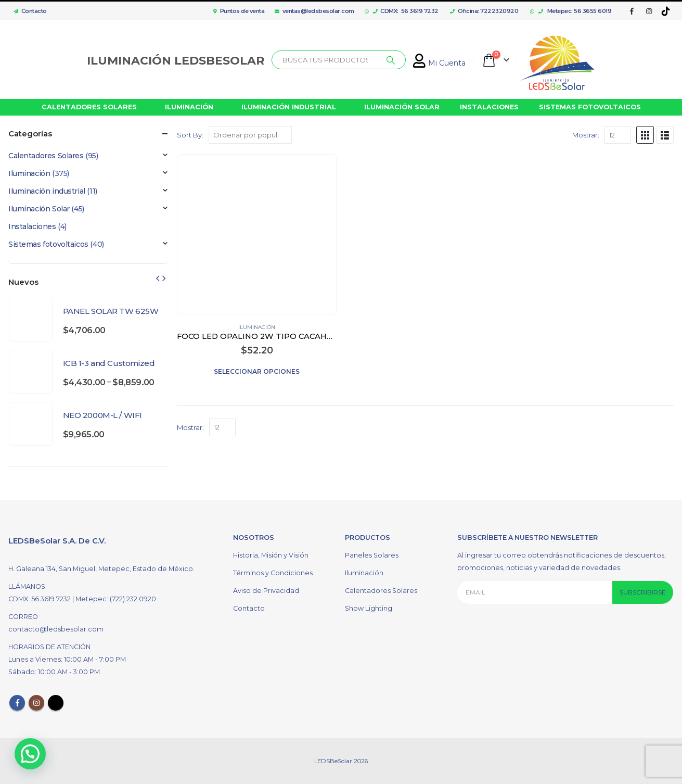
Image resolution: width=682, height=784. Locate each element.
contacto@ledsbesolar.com (56, 629)
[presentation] (158, 278)
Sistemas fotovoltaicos (48, 244)
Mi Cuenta (439, 63)
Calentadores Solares (46, 156)
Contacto (28, 11)
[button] (30, 754)
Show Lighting (369, 608)
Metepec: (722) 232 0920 (116, 599)
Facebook (17, 703)
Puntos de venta (239, 11)
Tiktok (56, 703)
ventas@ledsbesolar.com (314, 11)
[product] (257, 234)
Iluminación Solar (39, 209)
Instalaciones (32, 226)
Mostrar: (586, 135)
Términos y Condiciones (273, 573)
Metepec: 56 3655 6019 (575, 11)
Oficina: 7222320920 (484, 11)
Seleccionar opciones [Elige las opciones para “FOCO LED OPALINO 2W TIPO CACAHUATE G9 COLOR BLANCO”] (257, 371)
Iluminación (257, 327)
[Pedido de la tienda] (250, 135)
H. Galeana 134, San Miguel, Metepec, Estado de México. (101, 569)
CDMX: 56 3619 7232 (406, 11)
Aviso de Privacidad (266, 591)
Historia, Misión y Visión (271, 555)
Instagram (36, 703)
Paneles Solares (372, 555)
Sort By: (190, 135)
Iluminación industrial (47, 191)
